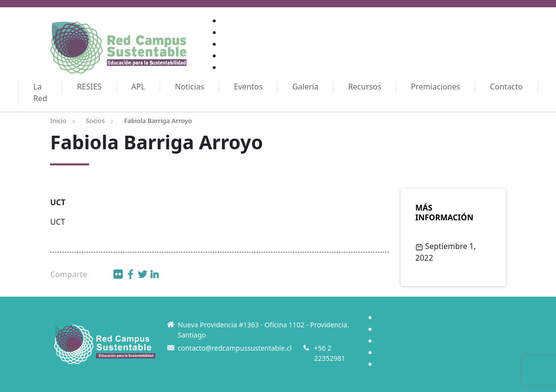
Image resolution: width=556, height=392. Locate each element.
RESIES (89, 87)
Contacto (506, 87)
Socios (95, 121)
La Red (40, 92)
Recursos (365, 87)
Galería (305, 87)
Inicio (58, 121)
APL (138, 87)
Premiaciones (436, 87)
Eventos (248, 87)
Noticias (189, 87)
